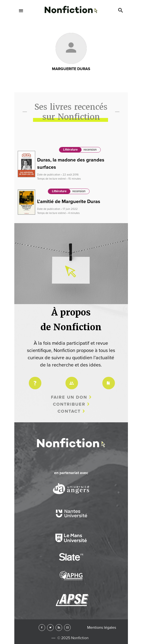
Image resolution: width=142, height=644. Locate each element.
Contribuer (69, 404)
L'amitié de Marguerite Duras (69, 202)
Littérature (70, 150)
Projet (34, 380)
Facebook (42, 627)
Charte (108, 380)
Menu (21, 11)
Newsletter (67, 627)
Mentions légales (102, 628)
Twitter (50, 627)
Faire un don (69, 397)
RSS (59, 627)
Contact (69, 411)
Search (121, 11)
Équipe (71, 380)
